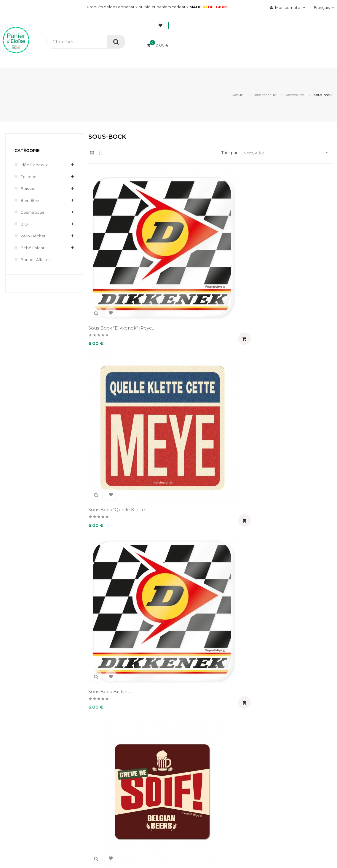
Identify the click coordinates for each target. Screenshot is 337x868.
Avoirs (188, 763)
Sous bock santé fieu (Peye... (113, 634)
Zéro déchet (33, 236)
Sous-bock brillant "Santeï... (233, 634)
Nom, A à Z (288, 153)
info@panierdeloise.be (25, 761)
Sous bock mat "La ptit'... (239, 434)
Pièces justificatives (202, 783)
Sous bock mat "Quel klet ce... (174, 536)
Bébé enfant (32, 248)
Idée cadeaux (34, 165)
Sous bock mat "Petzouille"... (105, 536)
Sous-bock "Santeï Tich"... (178, 631)
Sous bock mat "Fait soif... (241, 335)
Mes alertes (194, 793)
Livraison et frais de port (139, 763)
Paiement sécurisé (134, 753)
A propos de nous (133, 743)
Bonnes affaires (35, 260)
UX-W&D (79, 841)
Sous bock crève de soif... (111, 338)
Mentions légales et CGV (139, 783)
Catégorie (27, 151)
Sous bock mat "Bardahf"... (167, 338)
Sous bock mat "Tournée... (229, 536)
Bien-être (30, 200)
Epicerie (28, 177)
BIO (24, 224)
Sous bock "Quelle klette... (171, 240)
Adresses (192, 773)
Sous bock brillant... (234, 237)
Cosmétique (32, 212)
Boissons (29, 188)
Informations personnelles (208, 743)
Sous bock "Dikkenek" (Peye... (113, 240)
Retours (123, 773)
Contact (123, 793)
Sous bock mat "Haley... (114, 434)
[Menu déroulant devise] (323, 7)
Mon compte (205, 725)
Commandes (195, 753)
